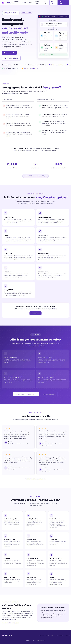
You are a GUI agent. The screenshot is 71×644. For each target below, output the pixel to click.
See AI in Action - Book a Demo (26, 394)
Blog (52, 635)
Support (67, 635)
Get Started (53, 3)
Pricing (30, 3)
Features (24, 3)
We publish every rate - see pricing (35, 176)
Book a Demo (64, 3)
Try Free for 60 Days (49, 394)
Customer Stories (37, 3)
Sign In (46, 3)
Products (16, 2)
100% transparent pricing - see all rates (59, 65)
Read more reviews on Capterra (35, 479)
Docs (56, 635)
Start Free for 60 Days (11, 58)
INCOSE (61, 635)
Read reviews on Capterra (30, 69)
